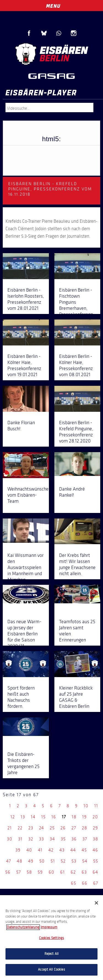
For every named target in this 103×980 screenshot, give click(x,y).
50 (42, 861)
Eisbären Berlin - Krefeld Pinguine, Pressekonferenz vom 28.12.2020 (76, 432)
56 (8, 872)
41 (40, 850)
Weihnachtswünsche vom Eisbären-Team (28, 495)
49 (31, 861)
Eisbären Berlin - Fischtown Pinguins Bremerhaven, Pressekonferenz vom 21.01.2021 (76, 305)
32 (31, 839)
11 (96, 806)
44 (73, 850)
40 (29, 850)
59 (40, 872)
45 (84, 850)
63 (84, 872)
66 (85, 883)
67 (96, 883)
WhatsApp (59, 33)
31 (20, 839)
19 (84, 817)
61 (62, 872)
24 (41, 828)
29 (95, 828)
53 (74, 861)
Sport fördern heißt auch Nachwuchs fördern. (21, 697)
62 (73, 872)
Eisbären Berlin (51, 54)
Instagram (74, 33)
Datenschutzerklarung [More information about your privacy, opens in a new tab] (23, 927)
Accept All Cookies (51, 969)
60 (51, 872)
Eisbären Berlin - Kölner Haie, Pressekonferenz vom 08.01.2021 (76, 365)
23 (31, 828)
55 (96, 861)
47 (9, 861)
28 (84, 828)
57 (19, 872)
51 (53, 861)
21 (10, 828)
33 (41, 839)
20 (95, 817)
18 (74, 817)
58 (29, 872)
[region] (51, 938)
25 (52, 828)
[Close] (96, 903)
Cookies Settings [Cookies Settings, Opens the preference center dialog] (51, 938)
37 (85, 839)
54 (85, 861)
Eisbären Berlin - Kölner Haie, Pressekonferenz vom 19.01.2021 (24, 365)
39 (18, 850)
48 (20, 861)
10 (86, 806)
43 (62, 850)
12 (13, 817)
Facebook (29, 33)
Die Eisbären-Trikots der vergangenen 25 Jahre (23, 763)
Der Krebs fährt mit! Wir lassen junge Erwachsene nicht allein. (77, 564)
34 (52, 839)
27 (74, 828)
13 (23, 817)
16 (54, 817)
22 (20, 828)
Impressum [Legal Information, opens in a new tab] (49, 927)
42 (51, 850)
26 (63, 828)
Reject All (51, 954)
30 (10, 839)
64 (95, 872)
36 (74, 839)
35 (63, 839)
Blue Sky (44, 33)
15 (43, 817)
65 (73, 883)
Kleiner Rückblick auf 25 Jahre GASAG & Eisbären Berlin (76, 697)
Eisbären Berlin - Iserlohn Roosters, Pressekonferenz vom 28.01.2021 (26, 299)
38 (95, 839)
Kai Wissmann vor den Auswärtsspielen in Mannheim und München (26, 567)
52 (63, 861)
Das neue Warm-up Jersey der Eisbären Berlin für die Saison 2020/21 (24, 634)
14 (33, 817)
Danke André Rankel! (72, 492)
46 (95, 850)
